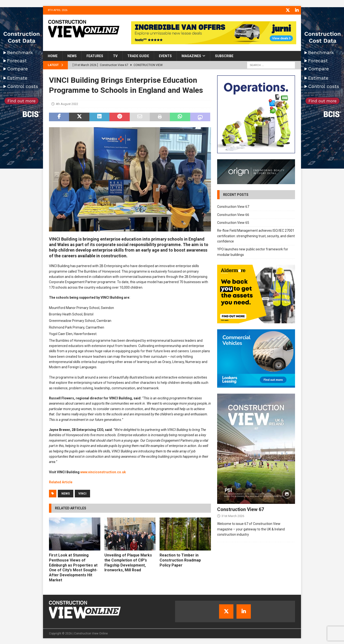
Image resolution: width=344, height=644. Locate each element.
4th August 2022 (67, 104)
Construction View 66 (233, 214)
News (72, 56)
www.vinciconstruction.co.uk (103, 472)
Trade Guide (138, 56)
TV (115, 56)
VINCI (82, 493)
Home (53, 56)
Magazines (191, 56)
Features (95, 56)
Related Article (61, 482)
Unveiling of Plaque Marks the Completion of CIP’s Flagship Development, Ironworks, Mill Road (128, 562)
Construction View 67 (233, 206)
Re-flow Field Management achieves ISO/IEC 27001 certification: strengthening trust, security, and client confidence (256, 236)
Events (165, 56)
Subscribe (224, 56)
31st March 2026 (233, 516)
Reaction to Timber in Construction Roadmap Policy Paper (180, 560)
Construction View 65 (233, 222)
